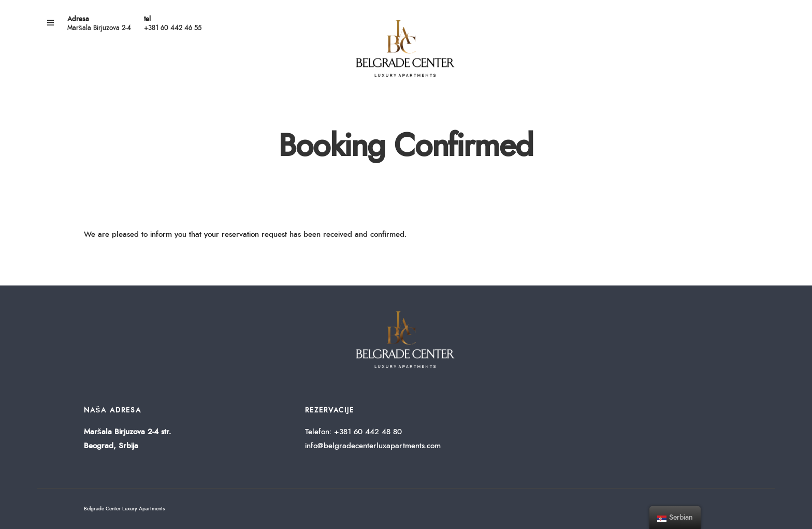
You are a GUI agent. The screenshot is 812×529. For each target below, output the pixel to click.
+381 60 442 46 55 (173, 28)
